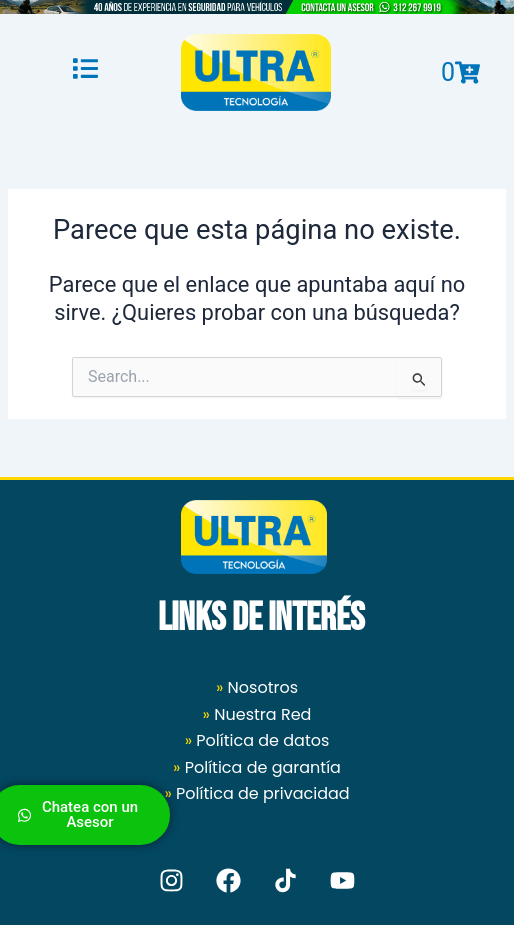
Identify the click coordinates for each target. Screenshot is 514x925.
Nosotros (257, 687)
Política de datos (262, 740)
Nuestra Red (262, 714)
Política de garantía (263, 767)
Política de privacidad (263, 793)
